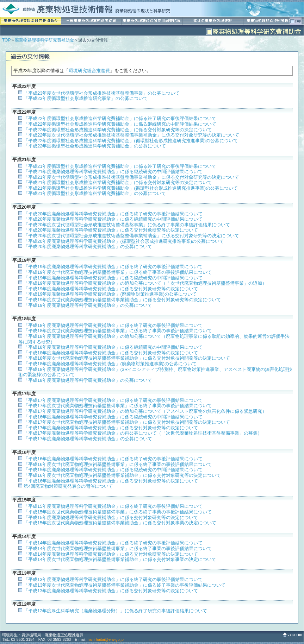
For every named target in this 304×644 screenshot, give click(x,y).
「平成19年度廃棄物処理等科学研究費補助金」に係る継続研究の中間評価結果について (113, 278)
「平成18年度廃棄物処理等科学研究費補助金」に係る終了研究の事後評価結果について (113, 325)
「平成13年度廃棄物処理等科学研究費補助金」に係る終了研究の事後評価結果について (113, 579)
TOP (6, 40)
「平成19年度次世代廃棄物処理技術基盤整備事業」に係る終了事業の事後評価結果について (118, 272)
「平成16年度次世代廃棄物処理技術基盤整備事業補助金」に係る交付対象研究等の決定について (122, 475)
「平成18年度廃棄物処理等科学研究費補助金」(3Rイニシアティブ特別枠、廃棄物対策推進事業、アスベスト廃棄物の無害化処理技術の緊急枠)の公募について (155, 372)
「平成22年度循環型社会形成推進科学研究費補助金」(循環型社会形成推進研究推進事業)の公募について (131, 141)
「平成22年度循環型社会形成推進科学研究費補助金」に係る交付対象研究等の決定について (118, 130)
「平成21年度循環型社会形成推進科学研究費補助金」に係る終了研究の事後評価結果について (120, 166)
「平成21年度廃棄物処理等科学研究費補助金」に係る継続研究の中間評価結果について (113, 172)
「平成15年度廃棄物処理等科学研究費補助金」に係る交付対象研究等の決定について (111, 517)
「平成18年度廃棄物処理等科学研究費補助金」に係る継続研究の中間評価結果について (113, 347)
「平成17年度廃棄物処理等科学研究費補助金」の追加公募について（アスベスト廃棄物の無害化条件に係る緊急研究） (145, 411)
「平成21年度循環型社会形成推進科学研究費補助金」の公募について (95, 193)
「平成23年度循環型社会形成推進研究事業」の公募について (86, 98)
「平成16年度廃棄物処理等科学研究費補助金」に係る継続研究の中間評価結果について (113, 417)
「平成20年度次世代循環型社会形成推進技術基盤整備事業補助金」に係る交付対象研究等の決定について (131, 236)
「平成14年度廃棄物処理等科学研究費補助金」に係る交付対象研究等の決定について (111, 554)
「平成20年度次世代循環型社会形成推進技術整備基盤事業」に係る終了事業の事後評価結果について (127, 225)
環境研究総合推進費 (89, 71)
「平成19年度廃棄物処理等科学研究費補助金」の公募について (88, 305)
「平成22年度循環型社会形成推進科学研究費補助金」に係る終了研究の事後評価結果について (120, 118)
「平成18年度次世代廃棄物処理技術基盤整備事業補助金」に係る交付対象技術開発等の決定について (127, 358)
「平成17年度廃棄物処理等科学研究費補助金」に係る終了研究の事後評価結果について (113, 400)
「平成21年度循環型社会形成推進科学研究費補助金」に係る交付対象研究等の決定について (118, 182)
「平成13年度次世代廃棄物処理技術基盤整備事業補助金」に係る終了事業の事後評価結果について (125, 585)
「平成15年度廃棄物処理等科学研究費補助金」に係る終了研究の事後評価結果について (113, 506)
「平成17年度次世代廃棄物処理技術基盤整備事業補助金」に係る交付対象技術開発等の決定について (127, 422)
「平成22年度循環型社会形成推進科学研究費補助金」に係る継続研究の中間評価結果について (120, 124)
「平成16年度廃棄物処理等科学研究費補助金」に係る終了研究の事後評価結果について (113, 459)
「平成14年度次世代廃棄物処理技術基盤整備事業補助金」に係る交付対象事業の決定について (120, 559)
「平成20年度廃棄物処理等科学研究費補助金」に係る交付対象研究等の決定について (111, 230)
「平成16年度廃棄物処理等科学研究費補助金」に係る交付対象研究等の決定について (111, 481)
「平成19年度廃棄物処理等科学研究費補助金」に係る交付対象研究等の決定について (111, 289)
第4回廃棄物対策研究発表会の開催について (68, 486)
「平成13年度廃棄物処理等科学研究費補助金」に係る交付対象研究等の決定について (111, 591)
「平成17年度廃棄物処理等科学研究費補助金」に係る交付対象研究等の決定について (111, 428)
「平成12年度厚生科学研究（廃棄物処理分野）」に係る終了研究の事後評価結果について (115, 611)
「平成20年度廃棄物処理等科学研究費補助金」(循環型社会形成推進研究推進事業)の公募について (124, 241)
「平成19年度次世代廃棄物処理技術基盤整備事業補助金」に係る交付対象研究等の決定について (122, 300)
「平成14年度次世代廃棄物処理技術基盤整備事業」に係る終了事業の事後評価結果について (118, 548)
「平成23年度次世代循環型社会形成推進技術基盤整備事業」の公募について (102, 93)
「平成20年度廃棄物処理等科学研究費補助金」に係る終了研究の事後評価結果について (113, 214)
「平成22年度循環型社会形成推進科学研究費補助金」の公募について (95, 146)
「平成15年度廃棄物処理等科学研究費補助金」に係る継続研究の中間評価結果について (113, 470)
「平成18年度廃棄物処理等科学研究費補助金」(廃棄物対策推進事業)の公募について (110, 364)
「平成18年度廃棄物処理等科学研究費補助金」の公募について (88, 380)
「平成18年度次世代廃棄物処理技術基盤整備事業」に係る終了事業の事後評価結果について (118, 331)
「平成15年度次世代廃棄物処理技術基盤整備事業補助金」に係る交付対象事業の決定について (120, 523)
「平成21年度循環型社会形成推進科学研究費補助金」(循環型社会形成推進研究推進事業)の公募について (131, 188)
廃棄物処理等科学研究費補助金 (44, 40)
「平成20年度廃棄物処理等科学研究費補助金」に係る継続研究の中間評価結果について (113, 219)
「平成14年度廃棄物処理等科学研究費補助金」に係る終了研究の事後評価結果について (113, 543)
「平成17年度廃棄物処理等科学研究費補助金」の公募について (88, 439)
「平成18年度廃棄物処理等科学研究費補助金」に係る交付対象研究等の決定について (111, 353)
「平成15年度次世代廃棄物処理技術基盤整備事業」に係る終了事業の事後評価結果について (118, 512)
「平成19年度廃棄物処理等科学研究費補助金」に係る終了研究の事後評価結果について (113, 267)
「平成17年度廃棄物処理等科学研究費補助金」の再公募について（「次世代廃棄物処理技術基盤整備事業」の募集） (143, 433)
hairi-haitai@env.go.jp (105, 639)
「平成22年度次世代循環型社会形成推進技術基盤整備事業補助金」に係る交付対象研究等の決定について (131, 135)
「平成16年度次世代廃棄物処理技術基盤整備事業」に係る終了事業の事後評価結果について (118, 464)
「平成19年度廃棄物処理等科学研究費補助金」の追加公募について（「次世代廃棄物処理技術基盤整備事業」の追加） (145, 283)
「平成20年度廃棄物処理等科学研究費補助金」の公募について (88, 247)
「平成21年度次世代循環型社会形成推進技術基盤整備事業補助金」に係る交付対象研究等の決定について (131, 177)
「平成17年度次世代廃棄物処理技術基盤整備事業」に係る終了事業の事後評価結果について (118, 406)
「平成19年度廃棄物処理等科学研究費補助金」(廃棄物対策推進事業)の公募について (110, 294)
